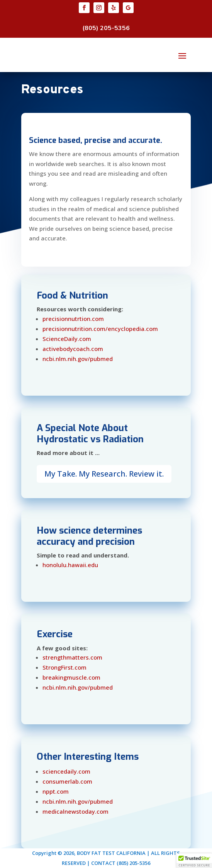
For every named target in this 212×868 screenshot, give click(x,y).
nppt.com (56, 791)
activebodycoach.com (73, 349)
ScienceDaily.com (67, 339)
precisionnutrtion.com (73, 319)
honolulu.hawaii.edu (70, 565)
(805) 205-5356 (106, 28)
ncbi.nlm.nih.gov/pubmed (78, 359)
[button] (194, 861)
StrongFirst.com (64, 667)
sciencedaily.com (66, 771)
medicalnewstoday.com (75, 811)
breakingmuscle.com (71, 677)
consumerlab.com (67, 781)
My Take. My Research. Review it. (104, 474)
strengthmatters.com (72, 657)
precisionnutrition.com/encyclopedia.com (100, 329)
